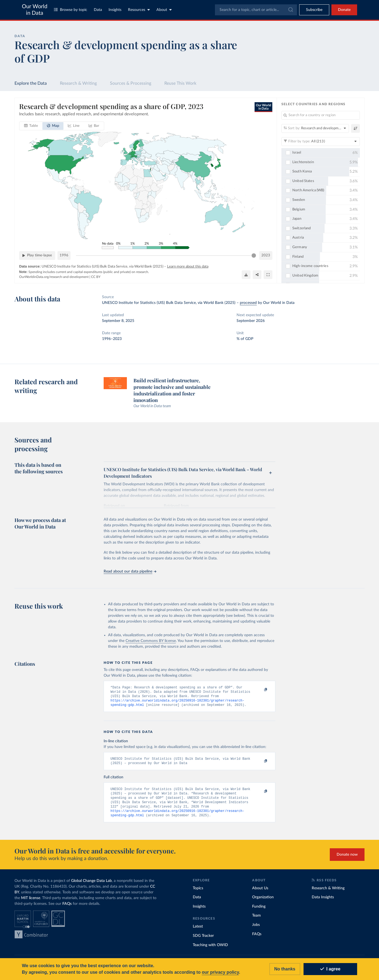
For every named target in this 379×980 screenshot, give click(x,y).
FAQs (67, 908)
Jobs (256, 929)
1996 (64, 255)
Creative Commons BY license (151, 641)
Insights (115, 10)
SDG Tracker (203, 940)
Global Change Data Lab (91, 885)
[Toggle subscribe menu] (314, 10)
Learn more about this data (188, 267)
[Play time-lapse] (37, 256)
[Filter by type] (321, 142)
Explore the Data (31, 83)
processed (248, 303)
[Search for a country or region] (321, 115)
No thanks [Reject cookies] (285, 969)
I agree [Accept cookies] (330, 969)
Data (98, 10)
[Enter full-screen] (268, 275)
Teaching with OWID (210, 949)
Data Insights (323, 901)
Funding (259, 910)
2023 (266, 255)
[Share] (257, 275)
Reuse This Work (180, 83)
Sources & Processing (131, 83)
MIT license (31, 902)
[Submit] (290, 10)
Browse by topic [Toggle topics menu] (71, 10)
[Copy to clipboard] (260, 690)
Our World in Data (35, 10)
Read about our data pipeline (130, 571)
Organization (263, 901)
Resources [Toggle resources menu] (139, 10)
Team (256, 919)
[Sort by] (315, 128)
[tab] (31, 126)
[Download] (246, 275)
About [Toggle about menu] (164, 10)
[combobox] (256, 10)
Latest (198, 930)
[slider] (254, 256)
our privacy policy (220, 972)
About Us (260, 892)
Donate (344, 10)
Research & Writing (78, 83)
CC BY (96, 277)
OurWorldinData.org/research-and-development (54, 277)
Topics (198, 892)
